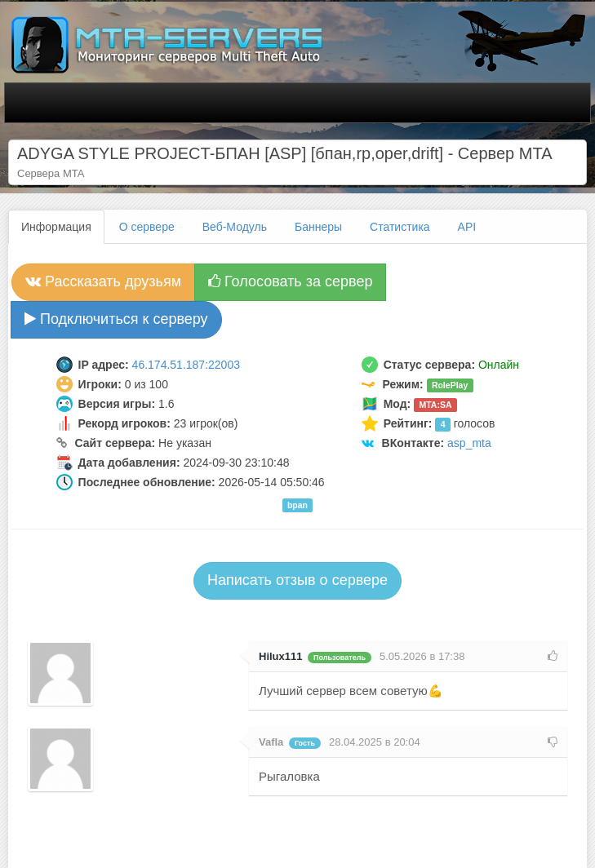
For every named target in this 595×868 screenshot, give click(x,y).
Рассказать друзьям (103, 281)
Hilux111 (280, 656)
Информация (56, 227)
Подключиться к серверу (116, 319)
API (467, 227)
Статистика (400, 227)
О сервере (147, 227)
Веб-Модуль (235, 227)
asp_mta (469, 443)
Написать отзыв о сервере (297, 580)
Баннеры (318, 227)
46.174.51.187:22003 (186, 365)
